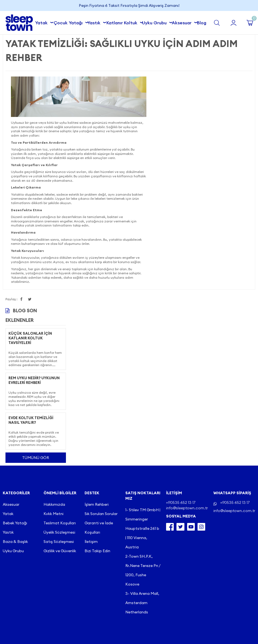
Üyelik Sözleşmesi (59, 532)
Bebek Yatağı (15, 523)
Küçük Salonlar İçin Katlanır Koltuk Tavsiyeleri (30, 338)
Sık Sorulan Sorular (101, 514)
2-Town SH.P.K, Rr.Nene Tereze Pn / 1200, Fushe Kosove (143, 570)
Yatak (42, 22)
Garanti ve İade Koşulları (99, 528)
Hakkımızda (54, 504)
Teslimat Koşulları (60, 523)
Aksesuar (183, 22)
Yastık (95, 22)
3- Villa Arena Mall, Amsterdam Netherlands (142, 603)
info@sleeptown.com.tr (234, 511)
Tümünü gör (36, 458)
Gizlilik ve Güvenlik (60, 551)
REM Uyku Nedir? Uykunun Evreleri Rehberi (34, 380)
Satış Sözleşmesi (59, 542)
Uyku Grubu (155, 22)
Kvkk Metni (53, 514)
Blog (202, 23)
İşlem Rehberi (97, 504)
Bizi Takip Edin (97, 551)
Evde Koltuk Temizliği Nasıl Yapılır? (31, 420)
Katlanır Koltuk (123, 22)
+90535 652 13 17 (235, 502)
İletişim (91, 542)
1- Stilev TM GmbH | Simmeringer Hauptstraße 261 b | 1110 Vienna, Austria (143, 528)
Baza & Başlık (15, 542)
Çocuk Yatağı (69, 22)
